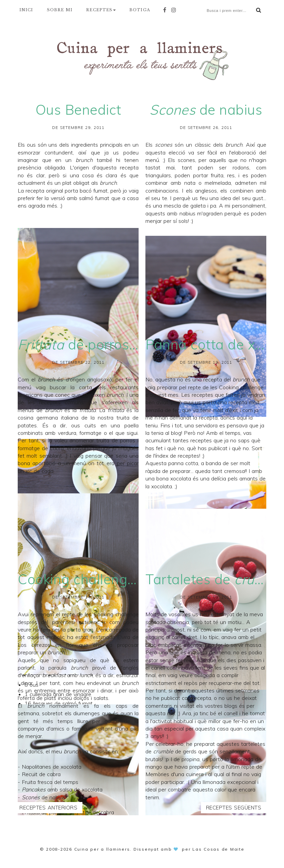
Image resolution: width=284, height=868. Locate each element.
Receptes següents (234, 808)
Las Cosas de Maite (218, 849)
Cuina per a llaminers (102, 849)
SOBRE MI (60, 10)
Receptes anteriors (48, 808)
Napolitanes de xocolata (52, 767)
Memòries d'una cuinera (175, 774)
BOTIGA (140, 10)
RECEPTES (101, 10)
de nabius (44, 797)
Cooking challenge (116, 614)
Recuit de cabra (41, 774)
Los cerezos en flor (46, 645)
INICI (26, 10)
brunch (46, 379)
